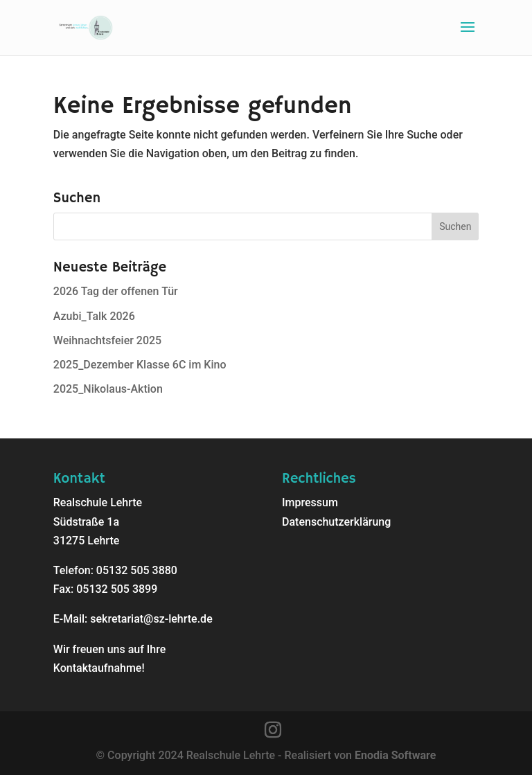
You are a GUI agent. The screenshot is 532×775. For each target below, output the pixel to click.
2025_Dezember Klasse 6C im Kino (140, 365)
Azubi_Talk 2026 (94, 316)
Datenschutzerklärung (336, 522)
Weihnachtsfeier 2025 (107, 340)
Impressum (310, 502)
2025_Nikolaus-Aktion (108, 389)
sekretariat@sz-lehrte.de (151, 619)
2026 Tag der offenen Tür (116, 291)
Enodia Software (395, 755)
